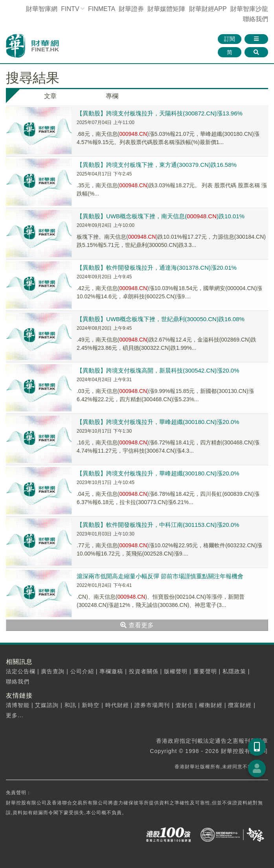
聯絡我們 (256, 19)
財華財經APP (208, 9)
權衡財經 (211, 705)
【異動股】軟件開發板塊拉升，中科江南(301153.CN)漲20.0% (158, 525)
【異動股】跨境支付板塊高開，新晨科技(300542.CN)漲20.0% (158, 370)
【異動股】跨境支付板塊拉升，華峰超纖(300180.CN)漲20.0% (158, 422)
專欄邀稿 (111, 671)
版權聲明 (176, 671)
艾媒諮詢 (47, 705)
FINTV (70, 9)
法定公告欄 (21, 671)
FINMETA (101, 9)
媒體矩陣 (166, 9)
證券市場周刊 (152, 705)
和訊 (70, 705)
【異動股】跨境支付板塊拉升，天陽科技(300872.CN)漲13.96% (160, 113)
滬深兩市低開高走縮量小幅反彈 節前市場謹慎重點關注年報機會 (160, 576)
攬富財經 (240, 705)
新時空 (91, 705)
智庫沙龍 (249, 9)
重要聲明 (205, 671)
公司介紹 (82, 671)
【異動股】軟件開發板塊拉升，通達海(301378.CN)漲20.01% (157, 268)
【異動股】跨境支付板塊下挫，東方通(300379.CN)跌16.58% (157, 165)
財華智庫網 (42, 9)
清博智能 (18, 705)
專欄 (112, 96)
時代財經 (117, 705)
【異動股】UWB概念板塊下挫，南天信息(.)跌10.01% (161, 216)
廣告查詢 (53, 671)
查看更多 (137, 625)
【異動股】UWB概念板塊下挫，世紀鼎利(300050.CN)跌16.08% (161, 319)
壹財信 (185, 705)
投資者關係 (144, 671)
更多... (15, 715)
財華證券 (131, 9)
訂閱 (230, 39)
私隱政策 (234, 671)
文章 (50, 96)
